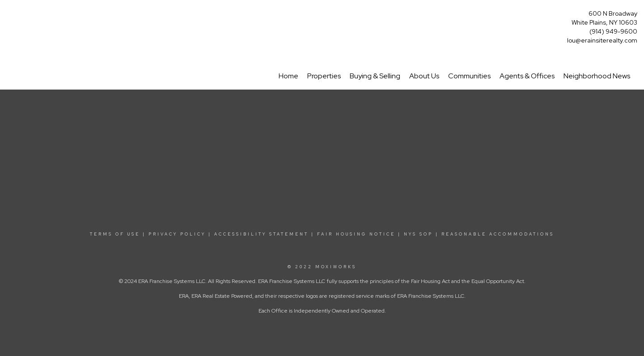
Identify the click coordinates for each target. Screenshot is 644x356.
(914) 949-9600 (613, 31)
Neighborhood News (597, 76)
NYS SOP (418, 234)
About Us (424, 76)
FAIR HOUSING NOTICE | (359, 234)
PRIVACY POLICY (177, 234)
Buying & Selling (375, 76)
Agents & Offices (527, 76)
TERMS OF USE (115, 234)
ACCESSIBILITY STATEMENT (261, 234)
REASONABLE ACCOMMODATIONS (496, 234)
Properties (324, 76)
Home (288, 76)
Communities (469, 76)
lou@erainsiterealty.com (602, 40)
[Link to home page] (9, 16)
